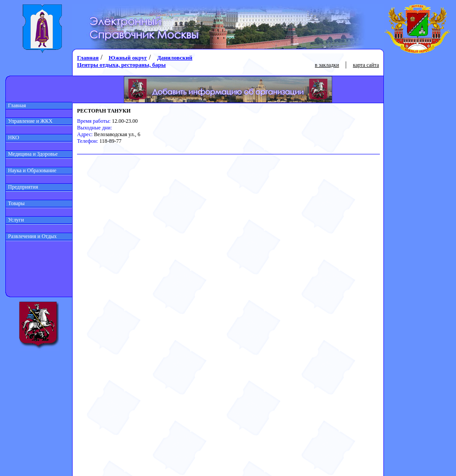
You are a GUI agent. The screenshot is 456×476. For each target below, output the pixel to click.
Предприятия (22, 187)
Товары (15, 203)
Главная (16, 105)
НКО (12, 137)
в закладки (327, 65)
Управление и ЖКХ (29, 121)
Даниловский (175, 58)
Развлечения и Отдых (31, 236)
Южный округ (128, 58)
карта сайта (366, 65)
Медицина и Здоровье (32, 154)
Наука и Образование (31, 170)
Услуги (15, 220)
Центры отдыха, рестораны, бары (121, 65)
